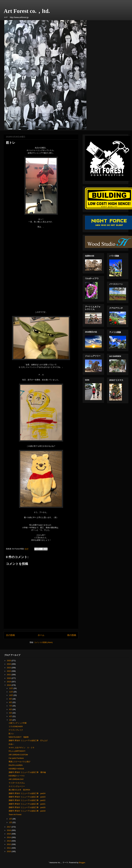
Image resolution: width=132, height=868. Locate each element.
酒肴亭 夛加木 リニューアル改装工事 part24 (27, 793)
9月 (11, 699)
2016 (9, 830)
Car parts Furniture (16, 758)
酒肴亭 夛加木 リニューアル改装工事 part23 (27, 797)
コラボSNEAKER (16, 726)
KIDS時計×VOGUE (16, 769)
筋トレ (11, 734)
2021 (9, 675)
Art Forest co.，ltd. (27, 11)
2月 (11, 819)
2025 (9, 661)
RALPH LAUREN (16, 765)
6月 (11, 709)
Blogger (82, 863)
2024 (9, 664)
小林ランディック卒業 (18, 723)
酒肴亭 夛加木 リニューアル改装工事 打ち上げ (28, 740)
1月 (11, 822)
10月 (11, 695)
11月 (11, 692)
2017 (9, 827)
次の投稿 (10, 635)
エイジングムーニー (17, 786)
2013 (9, 841)
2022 (9, 671)
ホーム (41, 635)
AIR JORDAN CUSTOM (18, 755)
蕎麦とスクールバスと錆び (19, 762)
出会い (11, 744)
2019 (9, 682)
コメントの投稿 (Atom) (43, 642)
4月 (11, 716)
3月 (11, 720)
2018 (9, 685)
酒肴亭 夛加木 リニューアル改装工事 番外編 (27, 772)
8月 (11, 702)
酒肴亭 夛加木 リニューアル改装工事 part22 (27, 800)
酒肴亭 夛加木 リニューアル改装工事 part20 (27, 807)
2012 (9, 844)
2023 (9, 668)
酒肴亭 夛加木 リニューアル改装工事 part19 (27, 811)
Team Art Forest (15, 814)
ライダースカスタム (17, 783)
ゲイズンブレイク (16, 730)
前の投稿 (72, 635)
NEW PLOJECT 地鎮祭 (19, 737)
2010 (9, 851)
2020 (9, 678)
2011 (9, 848)
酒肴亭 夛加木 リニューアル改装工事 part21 (27, 804)
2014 (9, 837)
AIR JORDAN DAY (16, 779)
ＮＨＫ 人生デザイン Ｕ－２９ (21, 748)
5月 (11, 713)
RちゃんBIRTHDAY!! (17, 751)
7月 (11, 706)
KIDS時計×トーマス (17, 776)
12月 (11, 688)
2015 (9, 834)
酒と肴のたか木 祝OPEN (19, 790)
